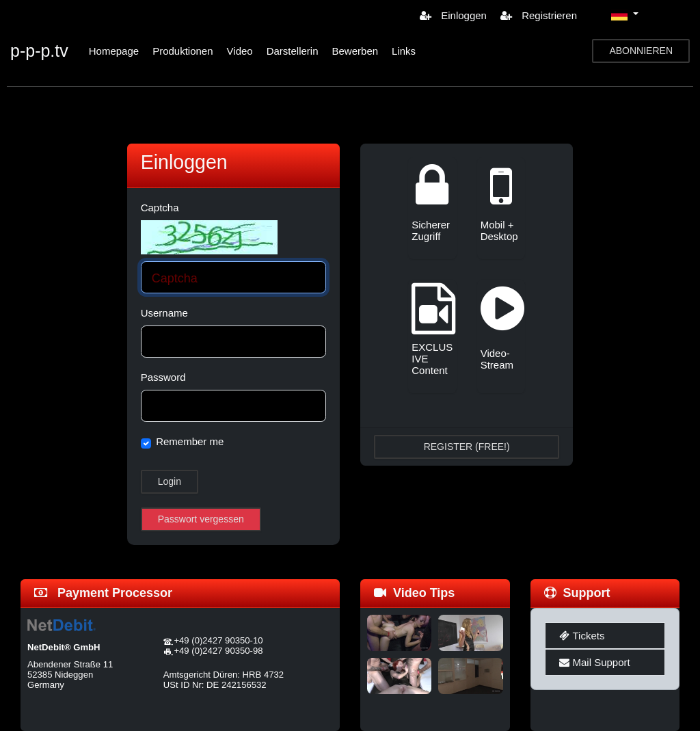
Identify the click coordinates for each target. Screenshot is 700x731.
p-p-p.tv (39, 51)
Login (170, 481)
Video (240, 51)
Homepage (114, 51)
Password (163, 377)
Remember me (190, 441)
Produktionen (183, 51)
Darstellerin (293, 51)
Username (164, 313)
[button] (625, 15)
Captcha (160, 208)
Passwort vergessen (201, 519)
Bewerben (355, 51)
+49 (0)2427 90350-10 (218, 640)
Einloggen (453, 15)
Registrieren (539, 15)
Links (404, 51)
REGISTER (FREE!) (467, 447)
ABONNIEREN (641, 51)
